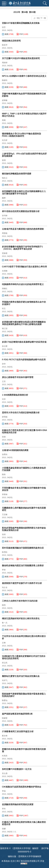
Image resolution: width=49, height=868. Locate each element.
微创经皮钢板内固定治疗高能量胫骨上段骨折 (23, 566)
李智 (4, 570)
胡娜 (4, 829)
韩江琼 (5, 329)
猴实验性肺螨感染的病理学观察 (17, 174)
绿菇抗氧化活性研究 (11, 41)
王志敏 (5, 514)
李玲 (4, 809)
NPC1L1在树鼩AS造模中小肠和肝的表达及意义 (24, 76)
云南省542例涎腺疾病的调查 (15, 450)
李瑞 (4, 791)
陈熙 (4, 605)
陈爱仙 (5, 700)
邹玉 (4, 309)
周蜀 (4, 120)
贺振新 (5, 253)
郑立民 (5, 663)
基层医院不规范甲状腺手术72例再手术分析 (22, 583)
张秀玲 (5, 454)
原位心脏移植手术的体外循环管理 (18, 377)
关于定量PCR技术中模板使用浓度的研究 (21, 58)
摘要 (6, 34)
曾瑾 (4, 160)
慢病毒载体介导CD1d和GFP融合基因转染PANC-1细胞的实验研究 (21, 135)
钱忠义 (5, 178)
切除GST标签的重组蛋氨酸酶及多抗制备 (21, 23)
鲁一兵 (5, 623)
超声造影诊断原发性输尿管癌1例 (17, 714)
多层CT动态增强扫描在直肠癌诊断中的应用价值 (24, 342)
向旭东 (5, 756)
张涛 (4, 534)
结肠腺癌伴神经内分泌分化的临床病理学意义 (23, 284)
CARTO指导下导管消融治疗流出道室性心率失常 (24, 267)
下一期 (43, 18)
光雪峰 (5, 271)
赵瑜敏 (5, 100)
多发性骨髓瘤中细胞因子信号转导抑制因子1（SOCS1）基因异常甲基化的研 (22, 248)
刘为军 (5, 140)
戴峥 (4, 198)
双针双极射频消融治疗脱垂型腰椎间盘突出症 (23, 548)
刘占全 (5, 587)
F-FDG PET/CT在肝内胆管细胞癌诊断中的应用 (24, 360)
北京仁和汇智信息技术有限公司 (25, 861)
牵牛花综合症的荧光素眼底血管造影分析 (21, 211)
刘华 (4, 399)
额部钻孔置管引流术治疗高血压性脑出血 (21, 676)
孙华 (4, 364)
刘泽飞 (5, 680)
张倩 (4, 437)
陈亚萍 (5, 45)
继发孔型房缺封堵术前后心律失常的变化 (21, 619)
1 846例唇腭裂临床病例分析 (15, 395)
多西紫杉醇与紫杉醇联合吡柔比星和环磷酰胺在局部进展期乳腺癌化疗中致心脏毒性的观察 (24, 323)
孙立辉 (5, 346)
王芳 (4, 381)
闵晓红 (5, 289)
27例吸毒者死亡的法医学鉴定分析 (18, 731)
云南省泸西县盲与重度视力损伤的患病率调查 (23, 229)
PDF (21, 34)
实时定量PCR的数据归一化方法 (17, 769)
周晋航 (5, 233)
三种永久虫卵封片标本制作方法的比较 (20, 601)
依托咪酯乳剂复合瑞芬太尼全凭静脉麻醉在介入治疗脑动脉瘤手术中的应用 (24, 192)
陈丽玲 (5, 80)
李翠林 (5, 494)
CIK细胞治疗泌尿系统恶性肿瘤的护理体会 (22, 787)
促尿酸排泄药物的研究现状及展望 (18, 804)
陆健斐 (5, 718)
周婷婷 (5, 63)
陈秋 (4, 474)
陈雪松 (5, 552)
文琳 (4, 643)
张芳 (4, 27)
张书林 (5, 216)
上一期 (36, 18)
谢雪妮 (5, 417)
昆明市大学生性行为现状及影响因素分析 (21, 413)
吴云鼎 (5, 773)
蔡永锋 (5, 736)
